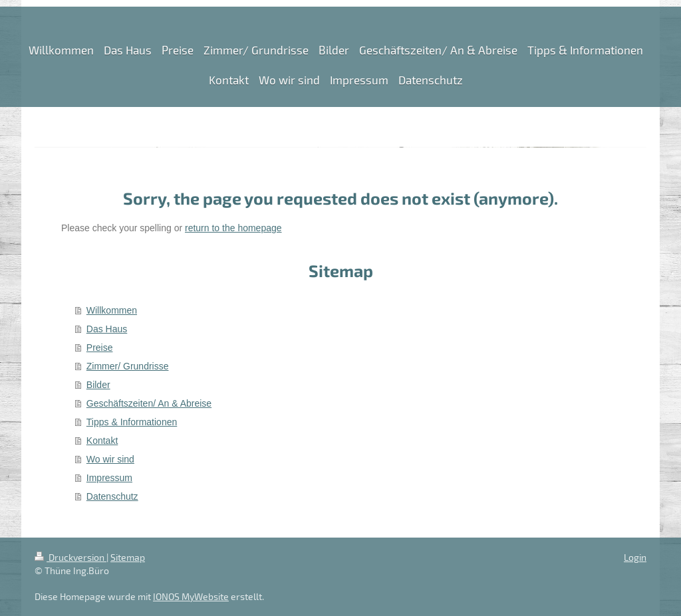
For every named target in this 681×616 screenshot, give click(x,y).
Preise (100, 348)
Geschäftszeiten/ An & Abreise (149, 403)
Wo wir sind (110, 459)
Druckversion (70, 557)
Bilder (98, 385)
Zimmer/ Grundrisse (128, 366)
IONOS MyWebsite (191, 596)
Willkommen (112, 310)
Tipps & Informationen (132, 422)
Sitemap (128, 557)
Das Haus (107, 329)
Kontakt (102, 441)
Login (635, 557)
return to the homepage (233, 228)
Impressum (109, 478)
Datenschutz (112, 496)
